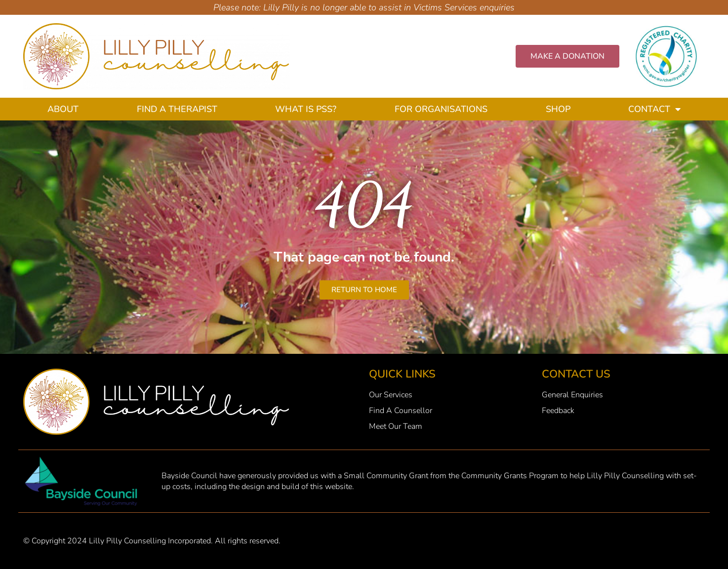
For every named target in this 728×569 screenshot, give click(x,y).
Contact (654, 109)
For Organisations (441, 109)
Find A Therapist (177, 109)
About (63, 109)
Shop (558, 109)
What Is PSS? (306, 109)
